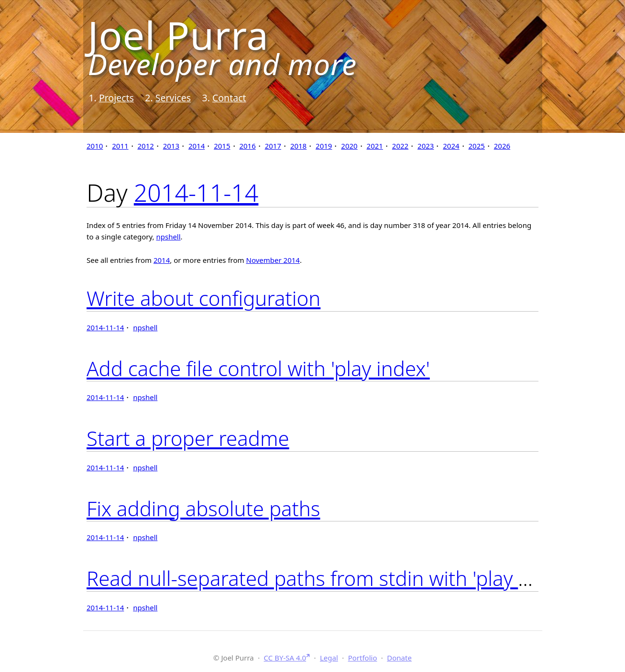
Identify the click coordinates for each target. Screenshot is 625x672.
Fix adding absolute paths (203, 508)
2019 (324, 146)
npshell (168, 237)
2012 (145, 146)
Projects (116, 98)
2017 (273, 146)
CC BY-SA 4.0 (285, 658)
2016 (247, 146)
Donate (399, 658)
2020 (349, 146)
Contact (229, 98)
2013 (171, 146)
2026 (502, 146)
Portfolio (363, 658)
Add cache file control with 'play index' (258, 368)
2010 (95, 146)
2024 (451, 146)
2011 (120, 146)
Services (173, 98)
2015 (222, 146)
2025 (477, 146)
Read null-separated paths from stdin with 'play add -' (328, 578)
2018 (298, 146)
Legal (329, 658)
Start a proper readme (188, 438)
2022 (400, 146)
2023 (426, 146)
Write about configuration (203, 298)
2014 (197, 146)
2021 (375, 146)
